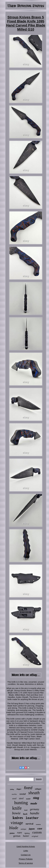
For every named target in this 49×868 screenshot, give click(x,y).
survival (29, 824)
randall (23, 794)
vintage (17, 823)
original (35, 836)
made (34, 803)
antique (24, 829)
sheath (34, 793)
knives (18, 818)
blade (14, 828)
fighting (27, 833)
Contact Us (26, 855)
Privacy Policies (26, 859)
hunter (26, 836)
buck (25, 814)
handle (35, 813)
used (14, 798)
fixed (28, 788)
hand (26, 810)
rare (20, 832)
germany (34, 809)
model (28, 799)
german (17, 836)
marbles (14, 794)
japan (32, 829)
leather (32, 818)
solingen (38, 789)
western (38, 824)
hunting (21, 803)
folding (12, 789)
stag (36, 798)
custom (37, 832)
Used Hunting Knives (26, 846)
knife (17, 808)
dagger (19, 789)
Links (26, 851)
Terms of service (26, 863)
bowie (16, 813)
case (40, 829)
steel (21, 798)
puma (12, 833)
